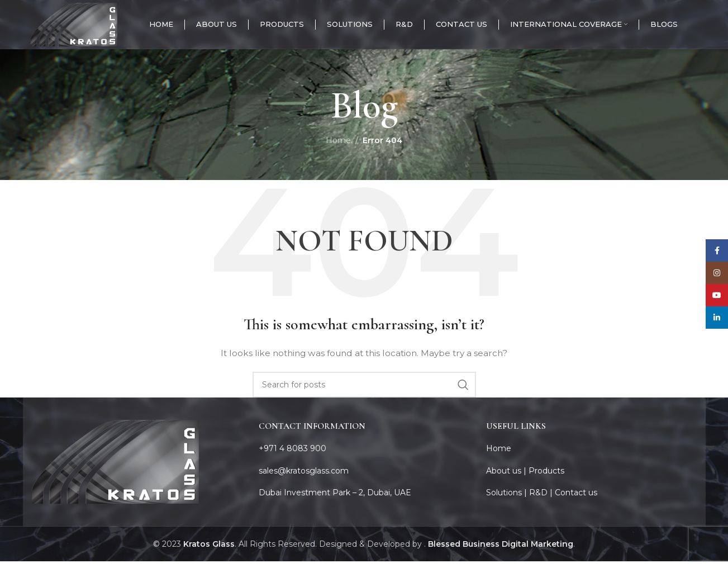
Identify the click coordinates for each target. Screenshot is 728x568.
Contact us (576, 499)
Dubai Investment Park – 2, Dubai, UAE (335, 499)
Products (546, 477)
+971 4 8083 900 (292, 455)
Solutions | (508, 499)
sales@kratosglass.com (304, 477)
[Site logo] (80, 27)
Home (338, 147)
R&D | (542, 499)
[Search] (364, 391)
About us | (507, 477)
